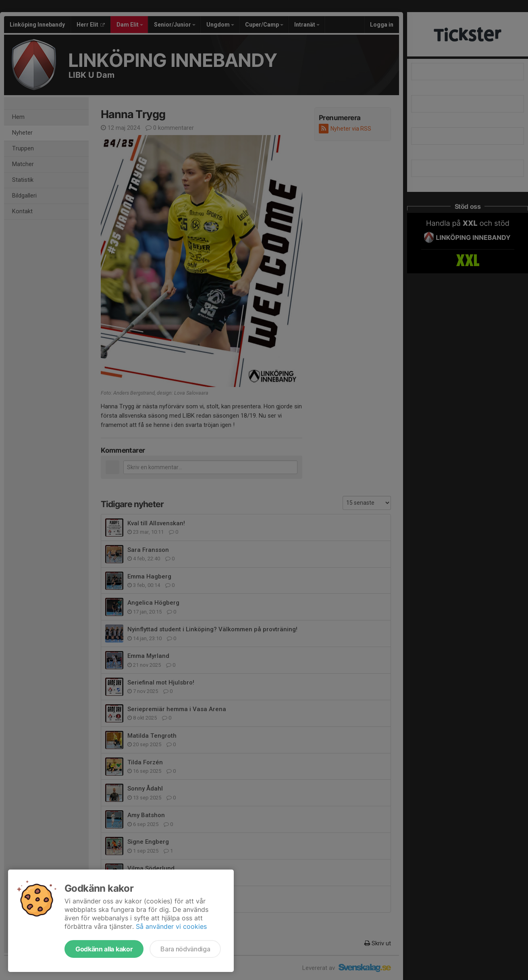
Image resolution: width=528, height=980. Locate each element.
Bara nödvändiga (185, 949)
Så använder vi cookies (171, 926)
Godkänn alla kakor (104, 949)
